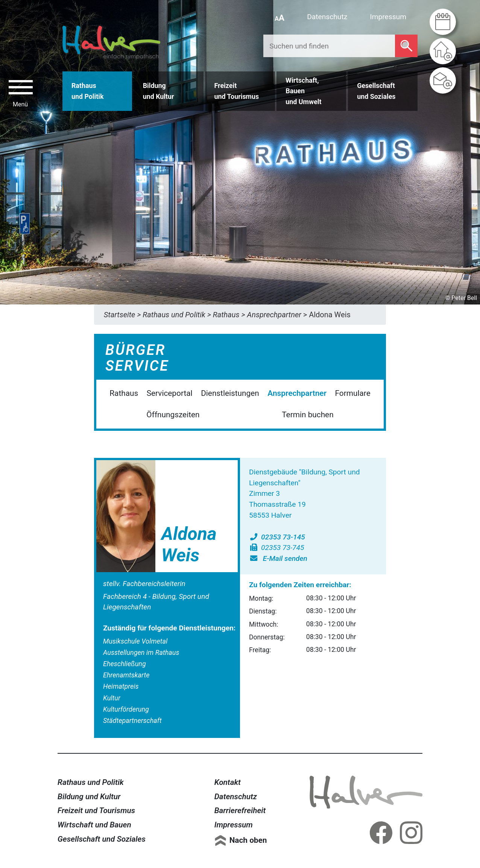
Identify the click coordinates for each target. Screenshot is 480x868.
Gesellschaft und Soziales (102, 839)
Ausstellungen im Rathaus (141, 652)
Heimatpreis (121, 686)
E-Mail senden (278, 558)
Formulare (353, 393)
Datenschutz (327, 17)
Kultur (112, 698)
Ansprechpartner (297, 393)
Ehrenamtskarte (126, 675)
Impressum (388, 17)
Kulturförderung (126, 709)
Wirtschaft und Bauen (94, 825)
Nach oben (248, 840)
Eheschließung (125, 664)
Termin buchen (308, 415)
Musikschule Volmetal (135, 641)
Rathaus (124, 393)
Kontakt (228, 782)
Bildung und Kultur (89, 797)
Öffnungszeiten (173, 415)
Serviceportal (170, 393)
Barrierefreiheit (240, 810)
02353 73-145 (277, 537)
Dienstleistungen (230, 393)
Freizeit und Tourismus (96, 810)
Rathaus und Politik (91, 782)
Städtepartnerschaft (132, 720)
